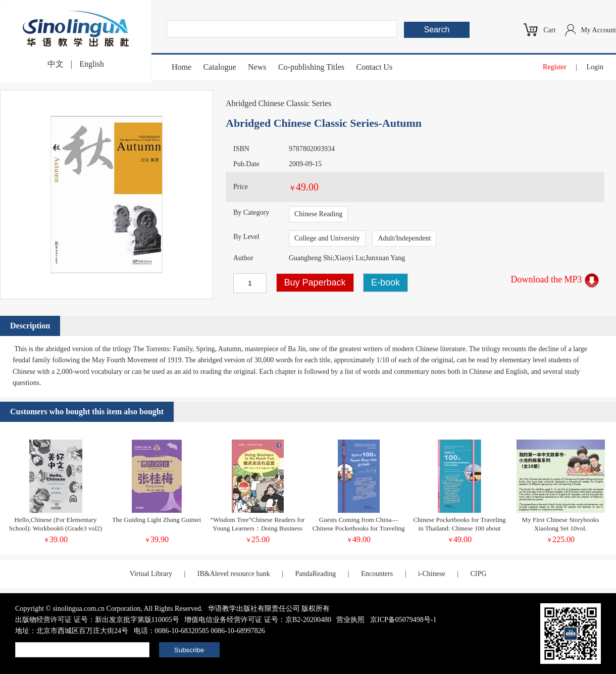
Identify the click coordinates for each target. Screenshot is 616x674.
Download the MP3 (555, 279)
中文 (56, 64)
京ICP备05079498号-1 (403, 620)
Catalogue (220, 67)
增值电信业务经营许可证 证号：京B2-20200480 (258, 620)
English (92, 64)
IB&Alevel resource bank (234, 574)
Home (182, 67)
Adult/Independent (404, 238)
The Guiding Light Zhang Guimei (157, 520)
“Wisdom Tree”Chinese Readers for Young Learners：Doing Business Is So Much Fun (258, 528)
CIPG (478, 574)
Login (595, 67)
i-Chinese (432, 574)
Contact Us (375, 67)
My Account (598, 30)
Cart (549, 30)
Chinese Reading (318, 214)
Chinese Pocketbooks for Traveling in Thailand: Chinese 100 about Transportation (459, 528)
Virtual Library (151, 574)
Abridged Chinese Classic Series (278, 103)
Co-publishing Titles (311, 67)
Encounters (377, 574)
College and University (327, 238)
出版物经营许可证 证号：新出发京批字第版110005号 (97, 620)
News (257, 67)
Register (555, 67)
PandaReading (315, 574)
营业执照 (350, 620)
